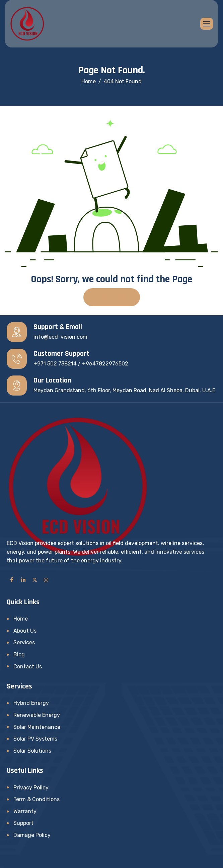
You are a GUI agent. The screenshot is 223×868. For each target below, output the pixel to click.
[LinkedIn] (23, 580)
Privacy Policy (31, 788)
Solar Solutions (32, 751)
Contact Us (28, 667)
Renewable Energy (37, 715)
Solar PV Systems (35, 739)
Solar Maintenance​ (37, 727)
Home (21, 619)
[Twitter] (34, 580)
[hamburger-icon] (207, 24)
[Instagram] (46, 580)
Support (23, 823)
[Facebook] (12, 580)
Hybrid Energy (31, 703)
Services (24, 642)
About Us (25, 631)
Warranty (25, 811)
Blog (19, 655)
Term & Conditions (36, 799)
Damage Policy (32, 835)
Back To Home (112, 297)
